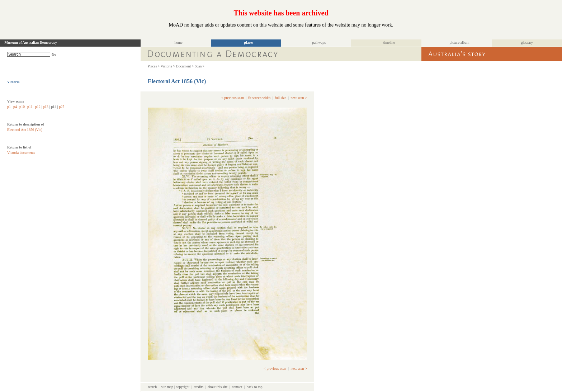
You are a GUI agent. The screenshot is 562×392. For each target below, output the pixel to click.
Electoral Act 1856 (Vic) (25, 130)
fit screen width (259, 98)
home (178, 42)
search (152, 387)
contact (237, 387)
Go (54, 54)
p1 (9, 107)
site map (167, 387)
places (249, 42)
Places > (154, 66)
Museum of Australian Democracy (31, 42)
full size (280, 98)
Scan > (200, 66)
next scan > (299, 98)
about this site (218, 387)
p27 (62, 107)
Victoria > (168, 66)
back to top (254, 387)
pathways (319, 42)
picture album (459, 42)
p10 (22, 107)
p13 (46, 107)
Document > (185, 66)
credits (199, 387)
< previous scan (233, 98)
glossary (527, 42)
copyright (183, 387)
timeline (389, 42)
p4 (15, 107)
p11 (30, 107)
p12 (38, 107)
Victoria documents (21, 153)
